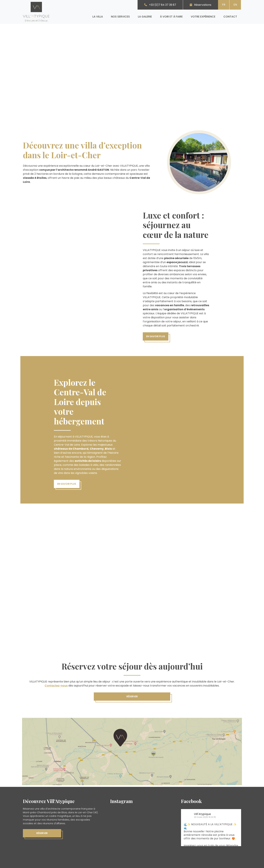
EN (235, 5)
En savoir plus (156, 336)
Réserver (132, 696)
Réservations (203, 5)
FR (224, 5)
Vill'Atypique (202, 814)
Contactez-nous (56, 686)
